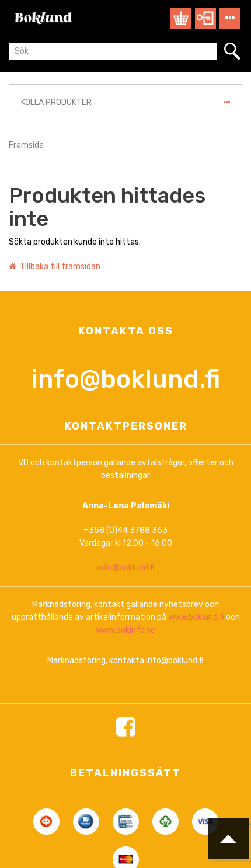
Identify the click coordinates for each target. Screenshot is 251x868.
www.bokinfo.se (125, 731)
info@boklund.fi (125, 480)
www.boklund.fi (196, 718)
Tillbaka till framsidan (55, 266)
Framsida (26, 145)
